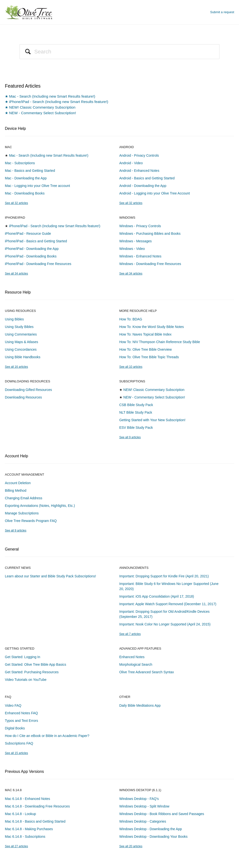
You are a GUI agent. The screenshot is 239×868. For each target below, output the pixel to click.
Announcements (134, 568)
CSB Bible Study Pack (136, 405)
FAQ (8, 697)
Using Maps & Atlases (21, 342)
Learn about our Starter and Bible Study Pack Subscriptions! (50, 576)
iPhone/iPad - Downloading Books (31, 256)
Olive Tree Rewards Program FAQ (31, 521)
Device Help (15, 128)
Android (127, 147)
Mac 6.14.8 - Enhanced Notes (27, 799)
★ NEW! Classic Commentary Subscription (40, 107)
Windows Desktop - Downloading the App (151, 829)
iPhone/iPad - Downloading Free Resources (38, 264)
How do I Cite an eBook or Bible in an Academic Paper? (47, 736)
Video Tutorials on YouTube (26, 680)
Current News (18, 568)
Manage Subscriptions (22, 513)
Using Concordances (21, 349)
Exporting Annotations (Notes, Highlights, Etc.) (40, 506)
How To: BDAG (131, 319)
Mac (8, 147)
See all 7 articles (130, 634)
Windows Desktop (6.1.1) (140, 790)
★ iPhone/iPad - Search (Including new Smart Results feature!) (57, 102)
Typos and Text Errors (21, 721)
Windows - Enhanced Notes (140, 256)
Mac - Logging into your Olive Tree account (37, 186)
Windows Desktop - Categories (143, 821)
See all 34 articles (16, 274)
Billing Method (16, 490)
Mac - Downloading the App (26, 178)
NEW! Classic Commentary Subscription (154, 390)
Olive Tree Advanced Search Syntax (147, 672)
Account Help (16, 456)
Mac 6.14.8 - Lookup (20, 814)
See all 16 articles (16, 367)
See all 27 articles (16, 846)
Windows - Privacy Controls (140, 226)
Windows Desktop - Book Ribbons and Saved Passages (162, 814)
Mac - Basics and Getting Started (30, 171)
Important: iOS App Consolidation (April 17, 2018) (157, 596)
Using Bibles (14, 319)
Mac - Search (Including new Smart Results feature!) (49, 155)
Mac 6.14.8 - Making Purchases (29, 829)
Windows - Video (132, 249)
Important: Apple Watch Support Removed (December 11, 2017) (168, 604)
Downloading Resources (28, 381)
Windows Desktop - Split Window (144, 806)
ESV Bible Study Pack (136, 428)
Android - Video (131, 163)
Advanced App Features (140, 648)
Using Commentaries (21, 334)
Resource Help (18, 292)
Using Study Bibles (19, 327)
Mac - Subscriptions (20, 163)
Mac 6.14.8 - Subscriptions (25, 837)
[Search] (119, 52)
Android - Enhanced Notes (139, 171)
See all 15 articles (16, 753)
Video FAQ (13, 705)
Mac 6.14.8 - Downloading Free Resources (37, 806)
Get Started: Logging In (23, 657)
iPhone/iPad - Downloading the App (32, 249)
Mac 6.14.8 (13, 790)
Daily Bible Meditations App (140, 705)
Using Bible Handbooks (23, 357)
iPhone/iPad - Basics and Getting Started (36, 241)
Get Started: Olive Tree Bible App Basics (35, 664)
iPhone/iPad (15, 218)
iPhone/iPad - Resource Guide (28, 234)
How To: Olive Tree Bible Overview (145, 349)
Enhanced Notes (132, 657)
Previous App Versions (24, 771)
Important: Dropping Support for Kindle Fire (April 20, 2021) (164, 576)
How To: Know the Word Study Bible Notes (152, 327)
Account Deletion (18, 483)
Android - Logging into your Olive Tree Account (155, 193)
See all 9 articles (130, 437)
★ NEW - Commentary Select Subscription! (40, 113)
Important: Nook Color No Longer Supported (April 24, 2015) (165, 624)
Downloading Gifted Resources (28, 390)
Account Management (25, 475)
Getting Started (20, 648)
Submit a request (222, 12)
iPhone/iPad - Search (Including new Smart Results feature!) (55, 226)
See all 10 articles (131, 367)
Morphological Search (136, 664)
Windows (127, 218)
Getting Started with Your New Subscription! (152, 420)
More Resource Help (138, 311)
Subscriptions (132, 381)
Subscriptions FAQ (19, 743)
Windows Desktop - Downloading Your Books (153, 837)
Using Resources (20, 311)
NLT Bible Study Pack (136, 412)
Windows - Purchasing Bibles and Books (150, 234)
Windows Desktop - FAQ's (139, 799)
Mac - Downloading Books (25, 193)
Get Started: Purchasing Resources (32, 672)
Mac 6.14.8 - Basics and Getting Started (35, 821)
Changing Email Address (24, 498)
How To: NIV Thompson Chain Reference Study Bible (160, 342)
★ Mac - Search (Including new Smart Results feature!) (50, 96)
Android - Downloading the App (143, 186)
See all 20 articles (131, 846)
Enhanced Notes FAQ (21, 713)
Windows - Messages (135, 241)
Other (125, 697)
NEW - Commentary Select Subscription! (154, 397)
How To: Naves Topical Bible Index (145, 334)
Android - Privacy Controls (139, 155)
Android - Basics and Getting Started (147, 178)
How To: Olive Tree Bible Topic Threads (149, 357)
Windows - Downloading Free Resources (150, 264)
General (12, 549)
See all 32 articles (16, 203)
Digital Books (15, 728)
